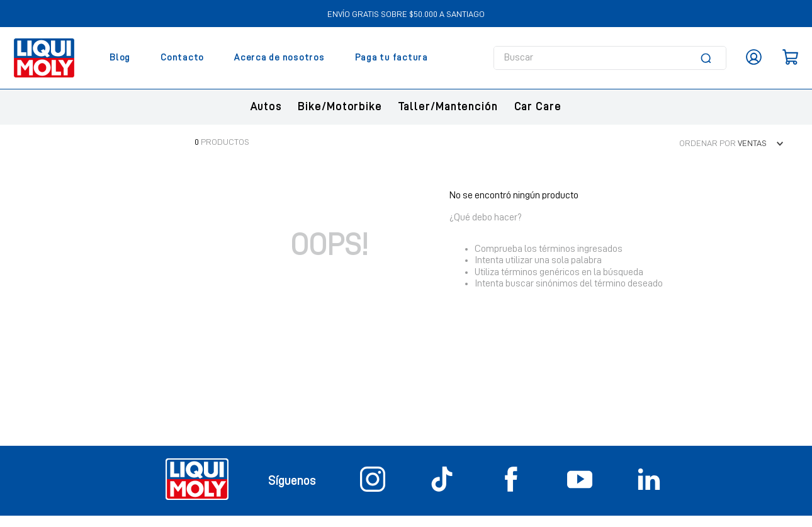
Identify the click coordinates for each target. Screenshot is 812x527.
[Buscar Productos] (708, 58)
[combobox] (610, 58)
